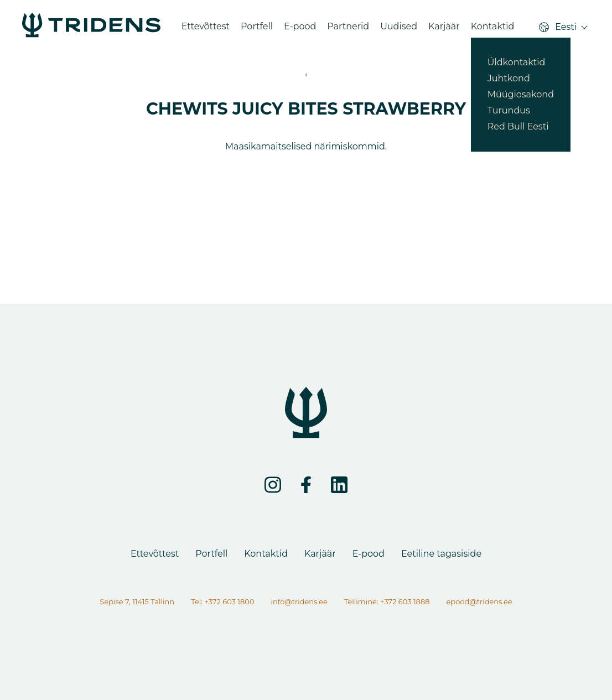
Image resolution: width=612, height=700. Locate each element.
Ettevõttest (206, 30)
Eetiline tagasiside (441, 554)
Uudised (399, 30)
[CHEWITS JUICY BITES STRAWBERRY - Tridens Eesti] (91, 30)
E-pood (300, 30)
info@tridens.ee (299, 602)
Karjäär (444, 30)
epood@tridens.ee (479, 602)
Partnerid (348, 30)
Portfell (257, 30)
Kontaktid (493, 30)
